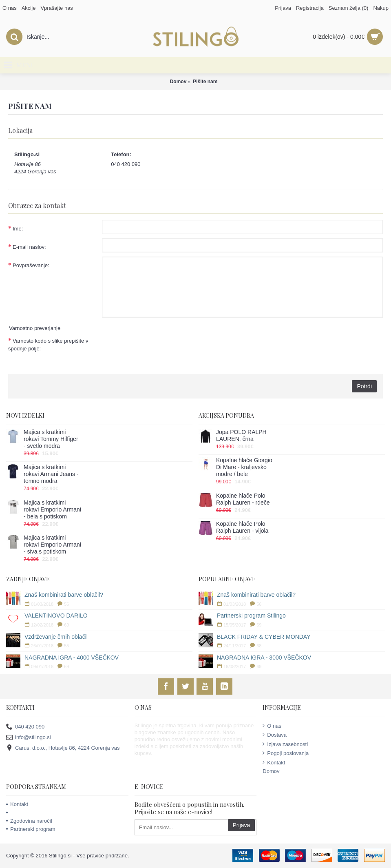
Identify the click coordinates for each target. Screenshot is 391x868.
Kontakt (274, 762)
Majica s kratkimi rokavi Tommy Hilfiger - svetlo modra (51, 439)
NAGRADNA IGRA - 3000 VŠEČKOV (264, 658)
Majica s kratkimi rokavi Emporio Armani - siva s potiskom (52, 545)
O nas (272, 726)
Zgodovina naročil (29, 821)
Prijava (242, 825)
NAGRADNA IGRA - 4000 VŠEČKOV (72, 658)
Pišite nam (205, 82)
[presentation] (164, 348)
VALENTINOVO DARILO (56, 616)
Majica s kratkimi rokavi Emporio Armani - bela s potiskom (52, 509)
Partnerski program (31, 829)
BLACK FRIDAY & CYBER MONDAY (264, 637)
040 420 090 (25, 727)
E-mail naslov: (29, 247)
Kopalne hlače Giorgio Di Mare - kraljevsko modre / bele (244, 467)
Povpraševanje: (31, 265)
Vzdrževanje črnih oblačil (56, 637)
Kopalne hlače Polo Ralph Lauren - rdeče (243, 499)
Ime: (18, 229)
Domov (178, 82)
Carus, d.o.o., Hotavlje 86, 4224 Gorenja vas (63, 748)
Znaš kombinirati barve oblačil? (64, 595)
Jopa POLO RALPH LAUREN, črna (241, 435)
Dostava (275, 735)
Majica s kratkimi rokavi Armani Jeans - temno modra (51, 474)
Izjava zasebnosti (285, 744)
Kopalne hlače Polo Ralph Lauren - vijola (242, 527)
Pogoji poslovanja (286, 753)
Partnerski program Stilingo (251, 616)
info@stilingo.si (29, 738)
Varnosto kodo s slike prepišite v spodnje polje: (48, 345)
